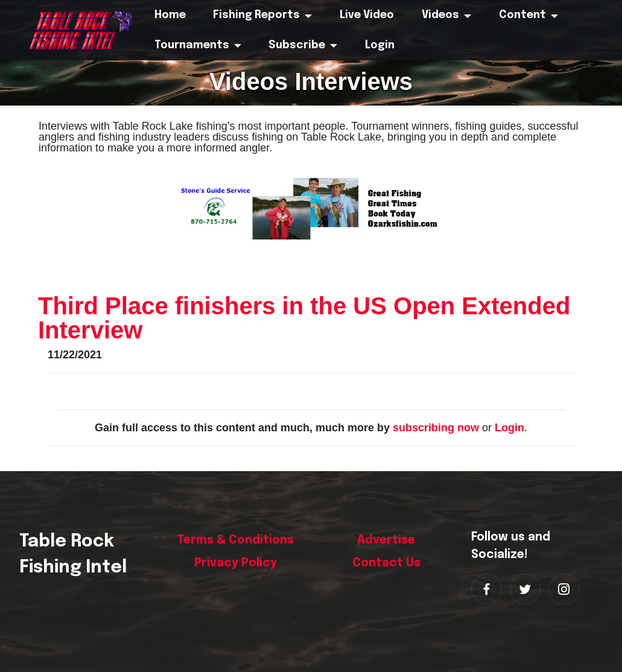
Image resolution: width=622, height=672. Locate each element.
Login (509, 428)
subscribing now (436, 428)
